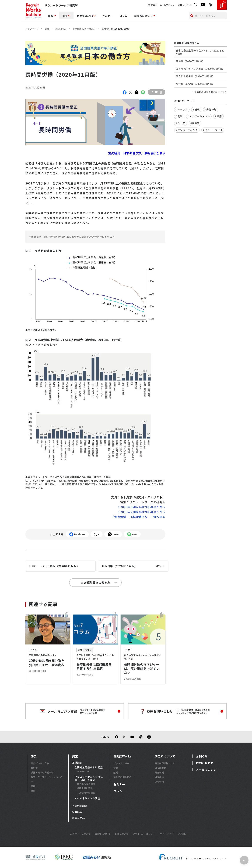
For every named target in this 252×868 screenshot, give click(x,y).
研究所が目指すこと (165, 763)
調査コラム (61, 29)
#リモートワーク (213, 130)
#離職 (196, 109)
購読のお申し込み (122, 777)
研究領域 (159, 772)
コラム (123, 16)
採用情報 (152, 5)
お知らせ (202, 756)
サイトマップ (166, 834)
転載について (122, 834)
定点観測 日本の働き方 (84, 29)
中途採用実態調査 (86, 793)
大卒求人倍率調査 (86, 784)
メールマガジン (167, 5)
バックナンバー (121, 763)
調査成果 (77, 812)
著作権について (103, 834)
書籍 (33, 786)
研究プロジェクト (40, 763)
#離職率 (195, 123)
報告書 (34, 768)
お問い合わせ (184, 5)
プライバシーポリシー (144, 834)
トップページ (32, 29)
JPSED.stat (83, 771)
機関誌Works (85, 16)
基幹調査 (77, 763)
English (182, 834)
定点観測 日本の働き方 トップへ (211, 92)
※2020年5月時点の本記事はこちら (141, 507)
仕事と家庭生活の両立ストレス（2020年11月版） (200, 52)
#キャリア (182, 109)
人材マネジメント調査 (87, 798)
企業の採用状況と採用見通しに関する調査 (89, 778)
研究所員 (159, 777)
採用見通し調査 (85, 788)
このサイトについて (80, 834)
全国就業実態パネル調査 (89, 767)
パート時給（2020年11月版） (52, 566)
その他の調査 (80, 806)
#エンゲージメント (199, 116)
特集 (33, 791)
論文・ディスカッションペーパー (47, 779)
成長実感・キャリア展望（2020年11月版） (200, 69)
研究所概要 (160, 768)
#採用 (218, 116)
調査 (65, 16)
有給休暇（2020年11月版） (135, 566)
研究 (51, 16)
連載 (116, 772)
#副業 (179, 116)
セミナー (107, 16)
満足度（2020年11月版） (190, 61)
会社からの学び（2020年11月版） (195, 84)
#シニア (181, 123)
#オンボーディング (187, 130)
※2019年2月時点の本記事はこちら (141, 512)
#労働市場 (211, 109)
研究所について (143, 16)
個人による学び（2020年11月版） (195, 76)
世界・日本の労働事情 (42, 772)
